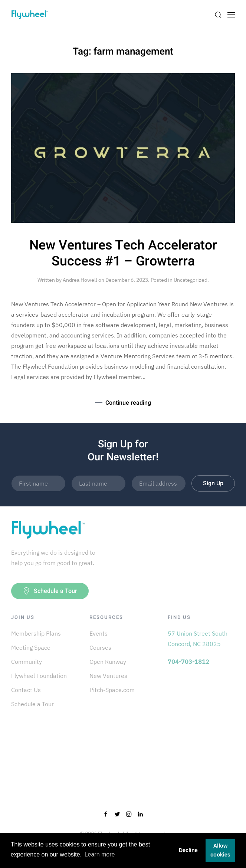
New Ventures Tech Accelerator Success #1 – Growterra (123, 253)
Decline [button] (188, 850)
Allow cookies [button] (220, 850)
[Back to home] (30, 15)
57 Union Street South (198, 633)
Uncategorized (191, 280)
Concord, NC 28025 (194, 644)
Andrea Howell (80, 280)
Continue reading (128, 403)
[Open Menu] (231, 15)
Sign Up (213, 483)
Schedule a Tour (50, 591)
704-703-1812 (188, 662)
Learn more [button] (100, 854)
